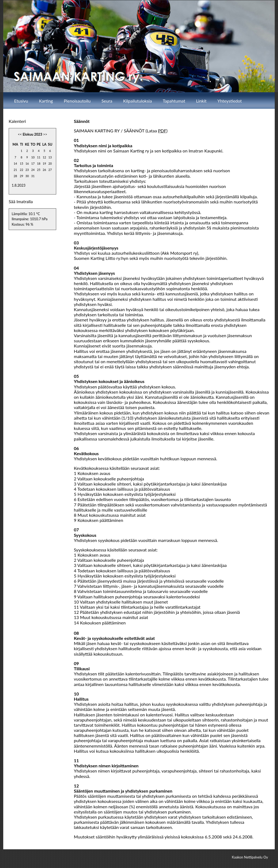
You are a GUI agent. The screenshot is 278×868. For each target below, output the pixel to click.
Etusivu (21, 101)
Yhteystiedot (230, 101)
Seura (107, 101)
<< (20, 134)
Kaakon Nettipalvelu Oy (250, 857)
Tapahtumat (174, 101)
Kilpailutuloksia (137, 101)
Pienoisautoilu (77, 101)
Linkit (201, 101)
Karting (46, 101)
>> (45, 134)
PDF (162, 131)
